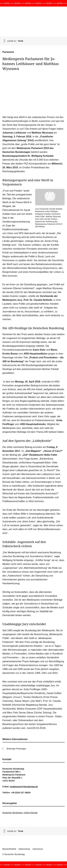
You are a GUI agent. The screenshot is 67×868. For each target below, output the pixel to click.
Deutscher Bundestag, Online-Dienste (20, 813)
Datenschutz (24, 849)
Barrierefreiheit (9, 849)
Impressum (38, 849)
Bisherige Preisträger (16, 749)
